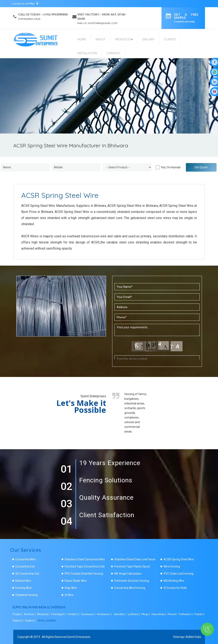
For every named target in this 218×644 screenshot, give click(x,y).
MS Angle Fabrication (128, 574)
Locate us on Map (25, 3)
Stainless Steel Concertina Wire (85, 559)
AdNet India (193, 637)
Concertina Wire (25, 559)
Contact (114, 53)
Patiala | (200, 614)
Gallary (148, 39)
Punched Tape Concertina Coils (85, 566)
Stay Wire (71, 588)
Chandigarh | (59, 614)
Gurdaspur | (89, 614)
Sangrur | (31, 620)
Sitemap (179, 637)
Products (124, 39)
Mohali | (173, 614)
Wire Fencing (172, 566)
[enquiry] (169, 16)
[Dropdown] (127, 167)
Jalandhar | (120, 614)
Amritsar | (30, 614)
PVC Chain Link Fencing (178, 574)
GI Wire (69, 595)
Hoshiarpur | (105, 614)
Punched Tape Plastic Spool (132, 566)
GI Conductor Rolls (175, 588)
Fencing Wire (23, 588)
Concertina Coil (25, 566)
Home (82, 39)
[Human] (158, 167)
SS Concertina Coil (27, 574)
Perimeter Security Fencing (132, 581)
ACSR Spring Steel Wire (179, 559)
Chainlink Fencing (26, 595)
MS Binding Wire (174, 581)
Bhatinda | (44, 614)
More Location (47, 620)
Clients (170, 39)
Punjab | (18, 614)
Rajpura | (18, 620)
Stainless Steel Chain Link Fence (135, 559)
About (100, 39)
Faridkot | (74, 614)
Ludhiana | (134, 614)
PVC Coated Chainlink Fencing (84, 574)
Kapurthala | (159, 614)
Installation (87, 53)
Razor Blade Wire (76, 581)
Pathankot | (186, 614)
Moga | (146, 614)
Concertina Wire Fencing (130, 588)
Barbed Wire (23, 581)
